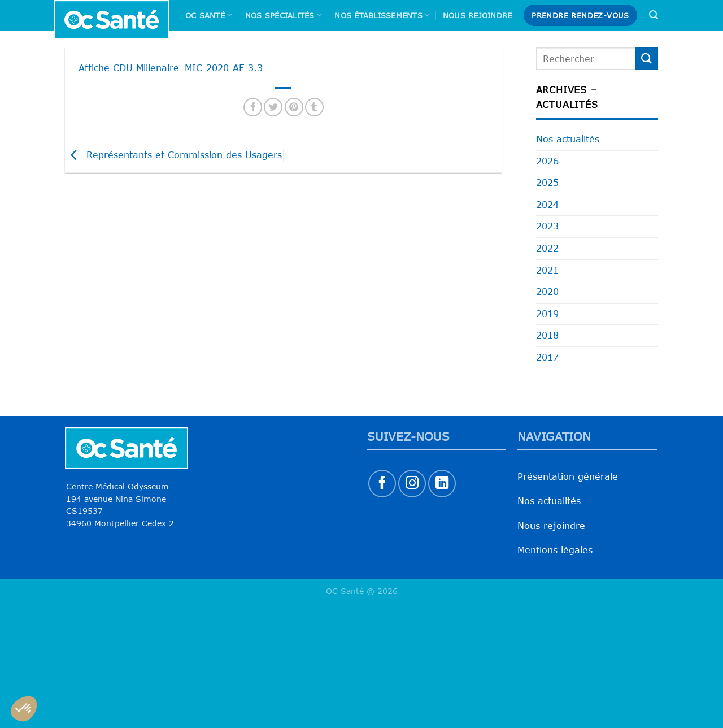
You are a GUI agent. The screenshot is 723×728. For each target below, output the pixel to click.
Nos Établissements (382, 15)
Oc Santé (209, 15)
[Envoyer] (647, 58)
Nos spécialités (284, 15)
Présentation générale (568, 476)
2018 (547, 335)
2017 (547, 357)
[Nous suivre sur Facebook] (382, 484)
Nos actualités (568, 139)
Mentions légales (555, 550)
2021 (547, 270)
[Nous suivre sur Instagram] (412, 484)
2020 (547, 292)
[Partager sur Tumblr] (314, 107)
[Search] (654, 15)
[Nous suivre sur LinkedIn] (442, 484)
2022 (547, 248)
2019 (547, 314)
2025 (547, 183)
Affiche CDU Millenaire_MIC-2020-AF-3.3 (171, 68)
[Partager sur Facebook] (253, 107)
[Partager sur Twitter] (273, 107)
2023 (547, 226)
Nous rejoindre (478, 15)
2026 (547, 161)
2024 (547, 205)
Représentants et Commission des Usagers (173, 154)
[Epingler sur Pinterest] (294, 107)
